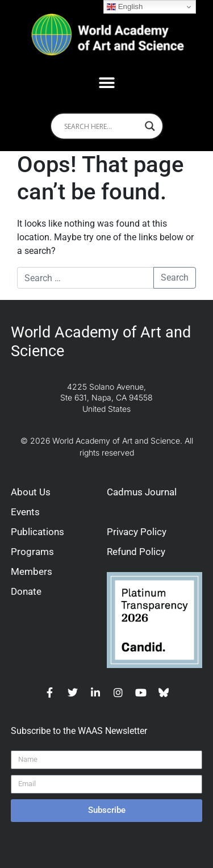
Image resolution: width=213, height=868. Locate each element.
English (125, 7)
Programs (32, 552)
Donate (26, 591)
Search (175, 277)
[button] (106, 83)
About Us (31, 492)
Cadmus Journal (142, 492)
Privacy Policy (137, 532)
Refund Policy (136, 552)
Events (25, 512)
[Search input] (102, 126)
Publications (37, 532)
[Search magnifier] (150, 126)
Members (32, 571)
